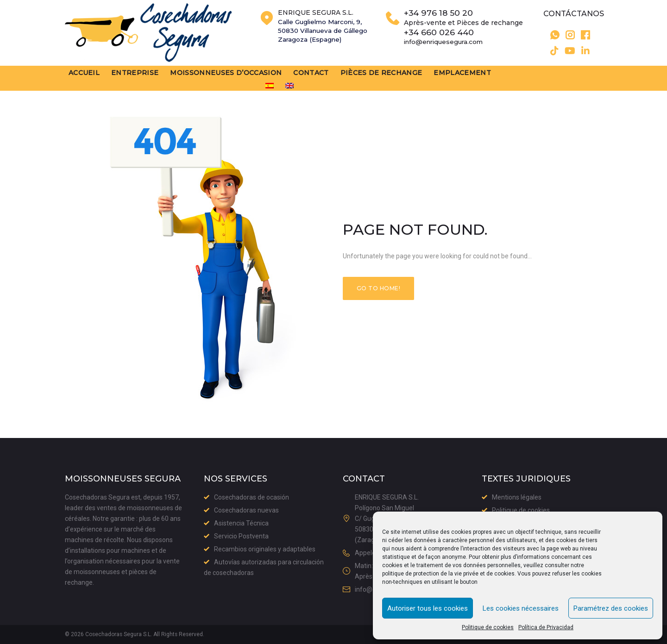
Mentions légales (517, 497)
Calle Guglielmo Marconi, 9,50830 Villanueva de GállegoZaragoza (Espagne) (325, 36)
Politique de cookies (488, 627)
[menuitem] (542, 81)
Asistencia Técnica (241, 523)
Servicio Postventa (241, 536)
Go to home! (378, 290)
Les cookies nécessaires (521, 608)
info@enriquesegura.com (449, 47)
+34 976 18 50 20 (443, 18)
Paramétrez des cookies (611, 608)
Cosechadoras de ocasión (252, 497)
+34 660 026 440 (443, 37)
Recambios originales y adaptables (265, 549)
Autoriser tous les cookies (428, 608)
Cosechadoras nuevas (246, 510)
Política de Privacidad (546, 627)
